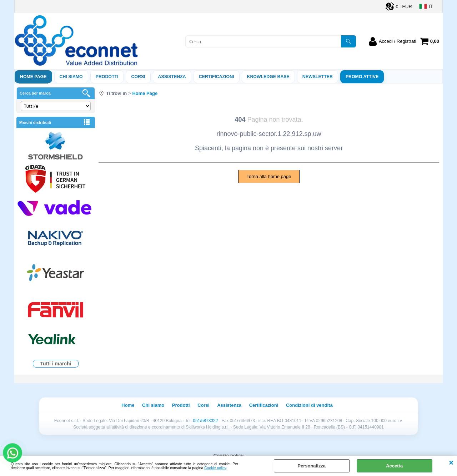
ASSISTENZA (172, 77)
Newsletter (318, 77)
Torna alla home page (269, 176)
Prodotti (107, 77)
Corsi (138, 77)
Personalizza (312, 466)
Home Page (33, 77)
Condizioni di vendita (309, 405)
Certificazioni (217, 77)
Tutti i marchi (56, 364)
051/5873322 (205, 421)
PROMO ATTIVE (362, 77)
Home (128, 405)
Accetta (394, 466)
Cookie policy (215, 468)
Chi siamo (71, 77)
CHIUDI (451, 463)
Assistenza (229, 405)
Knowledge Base (268, 77)
